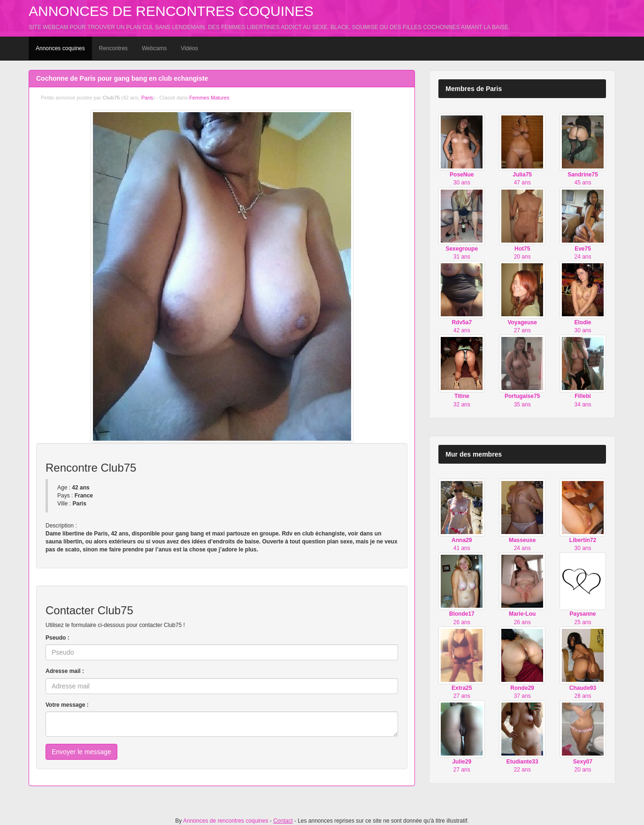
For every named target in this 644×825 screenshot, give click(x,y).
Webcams (154, 48)
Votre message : (67, 705)
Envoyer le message (81, 752)
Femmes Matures (209, 98)
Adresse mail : (65, 671)
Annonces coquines (60, 48)
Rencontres (113, 48)
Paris (147, 98)
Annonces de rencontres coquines (171, 11)
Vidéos (189, 48)
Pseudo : (57, 638)
